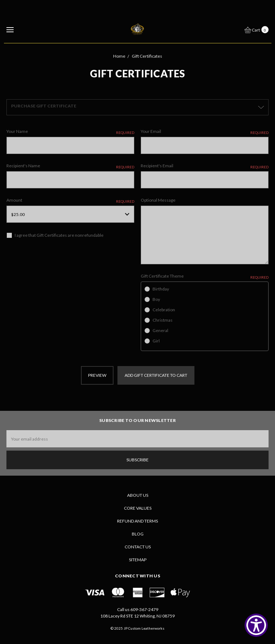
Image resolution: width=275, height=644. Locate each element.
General (160, 330)
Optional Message (158, 200)
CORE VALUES (138, 508)
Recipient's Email (205, 166)
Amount (70, 200)
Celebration (164, 310)
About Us (138, 495)
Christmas (163, 320)
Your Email (205, 132)
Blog (138, 534)
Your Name (70, 132)
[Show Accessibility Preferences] (256, 625)
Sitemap (138, 560)
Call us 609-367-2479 (138, 609)
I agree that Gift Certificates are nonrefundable (59, 235)
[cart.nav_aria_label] (258, 29)
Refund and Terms (137, 521)
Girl (156, 341)
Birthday (161, 289)
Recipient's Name (70, 166)
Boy (156, 299)
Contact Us (138, 547)
